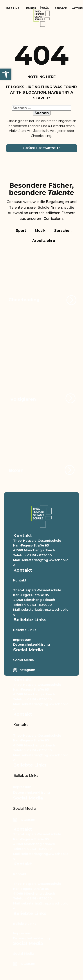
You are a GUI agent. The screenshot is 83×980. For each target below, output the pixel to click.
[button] (6, 74)
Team (45, 8)
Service (61, 8)
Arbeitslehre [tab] (44, 241)
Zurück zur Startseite (41, 148)
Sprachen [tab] (63, 231)
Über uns (12, 8)
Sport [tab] (21, 231)
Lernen (30, 8)
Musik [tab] (40, 231)
